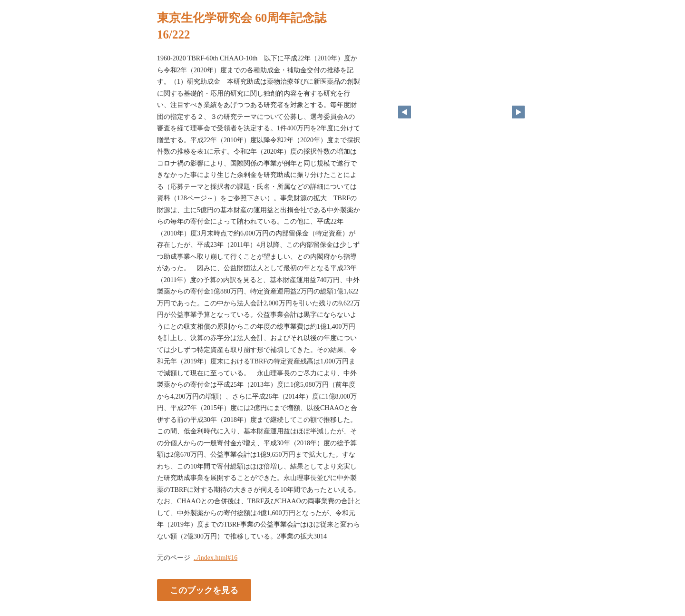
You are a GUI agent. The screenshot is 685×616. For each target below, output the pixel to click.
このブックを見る (204, 590)
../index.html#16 (215, 558)
